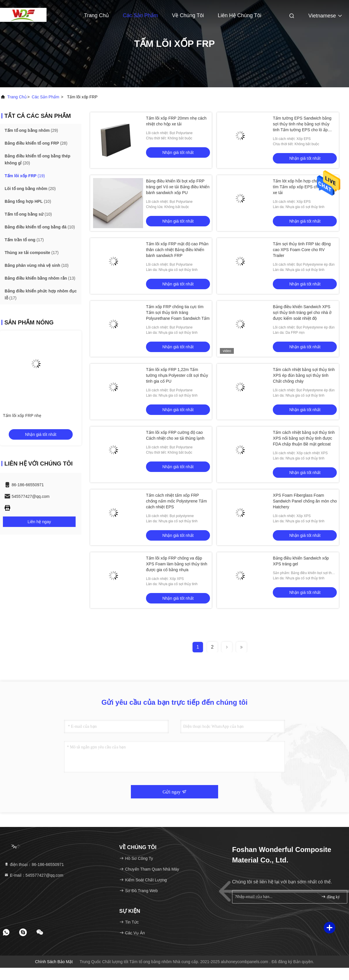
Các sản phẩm (140, 15)
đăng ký (330, 897)
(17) (24, 240)
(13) (40, 278)
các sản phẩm (46, 97)
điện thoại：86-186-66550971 (34, 864)
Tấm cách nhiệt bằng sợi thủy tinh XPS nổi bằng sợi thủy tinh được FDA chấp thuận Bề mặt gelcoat (304, 438)
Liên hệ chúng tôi (240, 15)
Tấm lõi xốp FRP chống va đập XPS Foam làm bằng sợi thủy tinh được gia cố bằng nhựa (177, 564)
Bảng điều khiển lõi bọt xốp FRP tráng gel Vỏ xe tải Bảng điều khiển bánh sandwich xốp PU (178, 187)
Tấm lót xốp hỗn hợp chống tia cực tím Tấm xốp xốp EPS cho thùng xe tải (304, 187)
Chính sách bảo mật (54, 962)
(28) (36, 143)
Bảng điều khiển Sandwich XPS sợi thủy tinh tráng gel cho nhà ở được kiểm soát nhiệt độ (302, 313)
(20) (38, 159)
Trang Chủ (96, 15)
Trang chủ (17, 97)
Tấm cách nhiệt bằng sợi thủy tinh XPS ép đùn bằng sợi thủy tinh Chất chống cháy (304, 375)
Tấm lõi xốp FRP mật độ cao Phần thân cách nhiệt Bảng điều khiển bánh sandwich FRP (177, 250)
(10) (28, 201)
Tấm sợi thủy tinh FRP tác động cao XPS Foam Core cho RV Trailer (302, 250)
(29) (31, 130)
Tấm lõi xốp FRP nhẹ (22, 416)
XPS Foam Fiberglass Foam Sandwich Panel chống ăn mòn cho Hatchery (305, 501)
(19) (25, 176)
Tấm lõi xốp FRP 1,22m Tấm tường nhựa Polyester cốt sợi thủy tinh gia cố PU (177, 375)
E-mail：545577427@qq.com (34, 875)
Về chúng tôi (188, 15)
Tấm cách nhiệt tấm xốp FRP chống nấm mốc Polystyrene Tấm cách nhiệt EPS (176, 501)
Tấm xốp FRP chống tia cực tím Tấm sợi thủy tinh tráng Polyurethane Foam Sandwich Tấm (178, 313)
